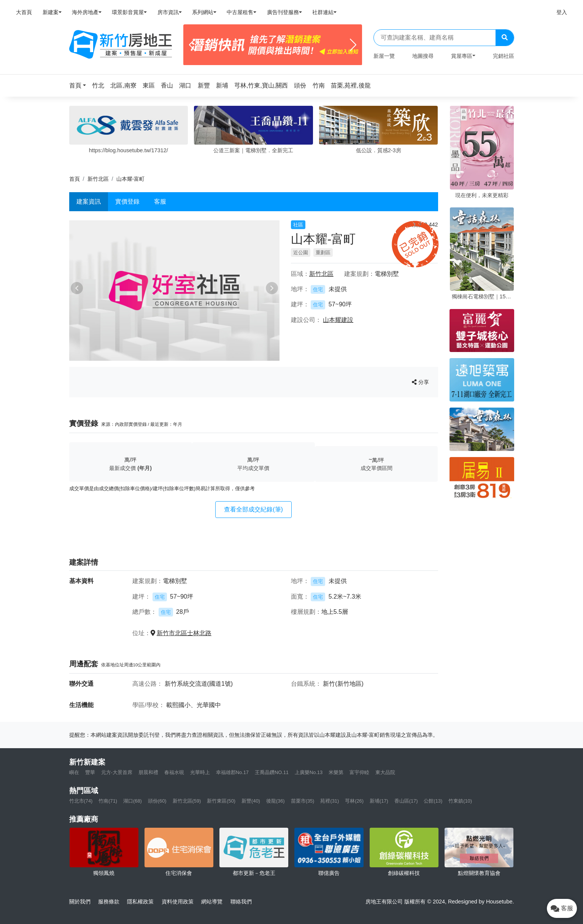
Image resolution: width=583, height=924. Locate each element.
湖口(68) (133, 801)
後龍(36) (276, 801)
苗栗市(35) (303, 801)
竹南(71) (108, 801)
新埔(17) (379, 801)
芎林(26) (354, 801)
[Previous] (192, 45)
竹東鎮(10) (460, 801)
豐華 (90, 772)
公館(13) (433, 801)
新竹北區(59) (187, 801)
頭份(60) (157, 801)
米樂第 (336, 772)
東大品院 (385, 772)
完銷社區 (504, 56)
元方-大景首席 (117, 772)
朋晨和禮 (148, 772)
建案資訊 (89, 202)
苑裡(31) (330, 801)
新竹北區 (98, 179)
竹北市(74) (81, 801)
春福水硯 (174, 772)
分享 (420, 382)
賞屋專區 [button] (462, 56)
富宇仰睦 (359, 772)
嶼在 (74, 772)
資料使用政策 (178, 902)
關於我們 (80, 902)
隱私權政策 (140, 902)
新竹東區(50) (221, 801)
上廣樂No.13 (309, 772)
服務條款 (109, 902)
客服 (160, 202)
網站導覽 (212, 902)
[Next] (353, 45)
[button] (80, 85)
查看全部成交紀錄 (253, 509)
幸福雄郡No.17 (232, 772)
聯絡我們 (241, 902)
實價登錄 (127, 202)
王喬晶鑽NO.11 (272, 772)
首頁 (75, 179)
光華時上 (200, 772)
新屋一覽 (384, 56)
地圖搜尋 (423, 56)
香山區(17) (406, 801)
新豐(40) (251, 801)
